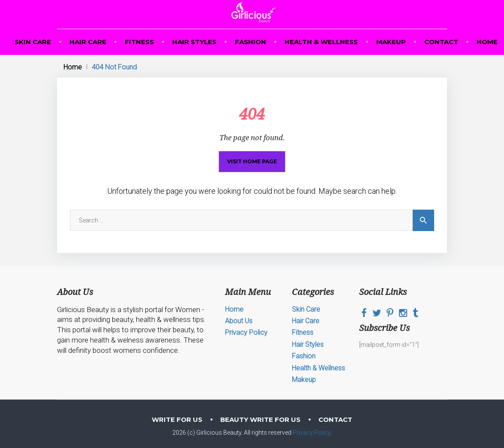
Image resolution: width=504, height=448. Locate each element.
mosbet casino (49, 0)
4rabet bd (56, 0)
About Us (239, 321)
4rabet (160, 0)
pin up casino (90, 0)
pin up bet (46, 0)
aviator (28, 0)
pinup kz (70, 0)
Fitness (139, 42)
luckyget (76, 0)
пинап (14, 0)
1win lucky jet (138, 0)
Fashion (250, 42)
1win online (134, 0)
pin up (115, 0)
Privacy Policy (246, 332)
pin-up (20, 0)
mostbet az (37, 0)
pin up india (67, 0)
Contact (441, 42)
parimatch (25, 0)
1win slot (105, 0)
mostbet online (94, 0)
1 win (2, 0)
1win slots (12, 0)
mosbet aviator (7, 0)
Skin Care (33, 42)
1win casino (22, 0)
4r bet (31, 0)
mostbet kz (109, 0)
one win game (86, 0)
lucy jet (152, 0)
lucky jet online (148, 0)
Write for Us (177, 419)
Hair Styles (194, 42)
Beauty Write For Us (260, 419)
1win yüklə (158, 0)
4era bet (59, 0)
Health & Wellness (321, 42)
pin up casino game (41, 0)
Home (487, 42)
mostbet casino (129, 0)
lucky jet (121, 0)
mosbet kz (17, 0)
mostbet (73, 0)
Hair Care (88, 42)
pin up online (102, 0)
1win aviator (118, 0)
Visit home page (252, 161)
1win (1, 0)
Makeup (391, 42)
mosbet (4, 0)
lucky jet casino (63, 0)
